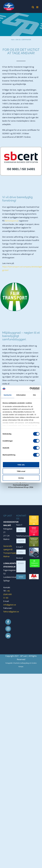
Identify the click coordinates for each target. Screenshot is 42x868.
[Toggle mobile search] (33, 7)
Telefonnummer (23, 536)
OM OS (18, 40)
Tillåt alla (21, 465)
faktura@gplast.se (11, 612)
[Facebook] (8, 622)
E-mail (20, 547)
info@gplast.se (10, 605)
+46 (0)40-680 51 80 (8, 594)
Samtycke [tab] (8, 395)
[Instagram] (8, 629)
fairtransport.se (12, 221)
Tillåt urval (21, 471)
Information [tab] (21, 395)
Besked (19, 558)
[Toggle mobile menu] (37, 7)
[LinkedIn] (8, 636)
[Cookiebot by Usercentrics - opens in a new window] (30, 389)
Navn (19, 525)
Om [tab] (34, 395)
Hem (13, 40)
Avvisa (21, 478)
